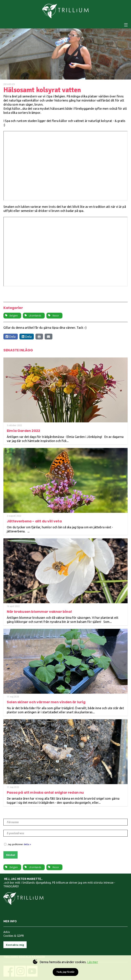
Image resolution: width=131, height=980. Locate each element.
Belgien (14, 316)
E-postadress (16, 833)
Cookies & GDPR (14, 936)
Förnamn (13, 822)
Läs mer (93, 962)
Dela (11, 337)
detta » (27, 844)
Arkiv (7, 932)
